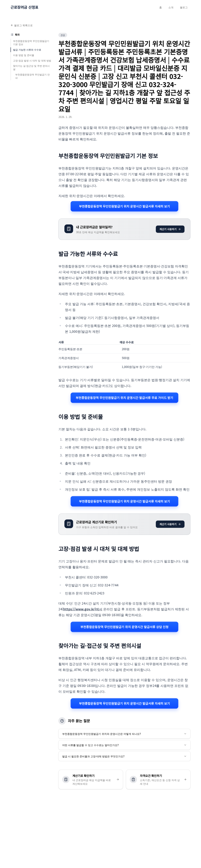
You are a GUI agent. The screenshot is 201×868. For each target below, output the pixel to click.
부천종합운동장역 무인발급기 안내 (32, 76)
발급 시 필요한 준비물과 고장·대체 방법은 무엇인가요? (124, 756)
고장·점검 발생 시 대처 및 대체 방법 (32, 61)
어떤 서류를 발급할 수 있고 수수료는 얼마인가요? (124, 745)
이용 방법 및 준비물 (24, 55)
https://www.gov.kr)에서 (83, 609)
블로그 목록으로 (22, 25)
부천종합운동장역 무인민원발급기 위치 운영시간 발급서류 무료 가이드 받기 (124, 398)
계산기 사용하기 (170, 229)
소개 (171, 7)
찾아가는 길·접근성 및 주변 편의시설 (31, 67)
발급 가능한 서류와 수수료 (27, 50)
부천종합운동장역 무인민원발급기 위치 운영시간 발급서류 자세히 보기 (124, 501)
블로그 (184, 7)
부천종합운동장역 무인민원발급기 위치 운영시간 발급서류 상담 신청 (124, 627)
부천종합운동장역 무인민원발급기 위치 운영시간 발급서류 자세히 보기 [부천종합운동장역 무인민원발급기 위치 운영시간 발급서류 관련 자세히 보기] (124, 206)
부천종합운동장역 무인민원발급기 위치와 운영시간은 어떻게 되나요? (124, 734)
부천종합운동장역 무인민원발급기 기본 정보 (31, 43)
